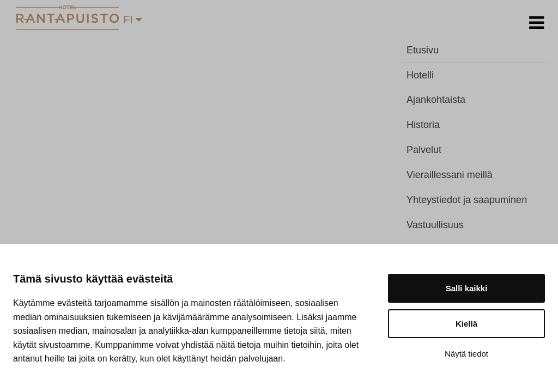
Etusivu (423, 50)
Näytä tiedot (466, 354)
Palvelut (424, 150)
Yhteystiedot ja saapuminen (467, 200)
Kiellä (466, 324)
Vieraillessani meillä (450, 175)
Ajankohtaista (436, 100)
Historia (423, 125)
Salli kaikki (467, 288)
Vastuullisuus (435, 225)
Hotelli (420, 75)
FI (132, 20)
